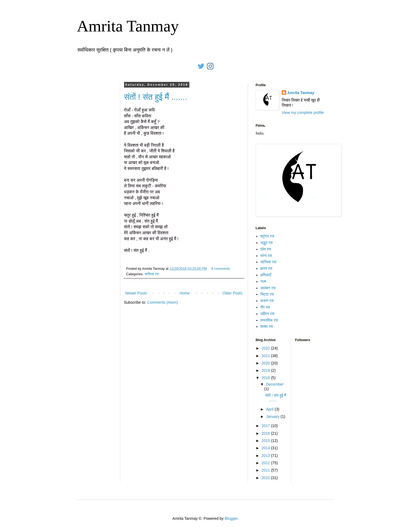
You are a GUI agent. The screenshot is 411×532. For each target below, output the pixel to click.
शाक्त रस (267, 326)
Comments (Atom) (163, 302)
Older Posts (232, 293)
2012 (266, 463)
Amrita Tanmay (128, 26)
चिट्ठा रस (267, 294)
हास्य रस (266, 268)
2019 (266, 370)
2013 (266, 456)
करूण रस (267, 301)
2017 (266, 426)
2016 (266, 433)
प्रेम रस (266, 249)
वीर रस (265, 307)
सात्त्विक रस (152, 274)
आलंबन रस (268, 288)
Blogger (231, 518)
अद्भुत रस (266, 243)
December (275, 384)
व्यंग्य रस (266, 256)
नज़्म (263, 281)
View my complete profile (303, 113)
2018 (266, 378)
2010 (266, 478)
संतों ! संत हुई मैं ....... (156, 97)
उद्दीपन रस (267, 314)
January (273, 416)
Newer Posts (136, 293)
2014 (266, 448)
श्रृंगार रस (267, 236)
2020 (266, 363)
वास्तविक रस (269, 320)
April (270, 409)
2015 (266, 441)
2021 (266, 356)
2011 (266, 470)
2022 (266, 348)
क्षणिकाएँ (266, 275)
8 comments (221, 269)
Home (185, 293)
